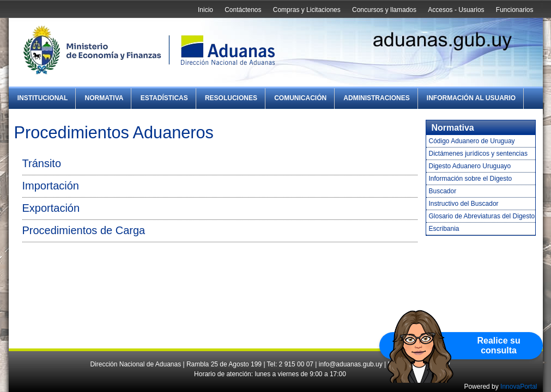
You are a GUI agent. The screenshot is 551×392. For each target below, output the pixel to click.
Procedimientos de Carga (84, 230)
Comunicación (300, 98)
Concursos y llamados (384, 10)
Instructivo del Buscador (464, 204)
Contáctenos (243, 10)
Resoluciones (231, 98)
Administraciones (376, 98)
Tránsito (42, 163)
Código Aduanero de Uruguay (472, 141)
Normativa (104, 98)
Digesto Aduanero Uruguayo (470, 166)
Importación (51, 186)
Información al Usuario (471, 98)
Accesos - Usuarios (456, 10)
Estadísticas (164, 98)
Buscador (443, 191)
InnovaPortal (519, 387)
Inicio (205, 10)
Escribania (444, 229)
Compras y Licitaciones (307, 10)
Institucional (43, 98)
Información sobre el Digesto (471, 179)
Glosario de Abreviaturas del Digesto (482, 216)
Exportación (51, 208)
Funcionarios (515, 10)
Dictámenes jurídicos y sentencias (478, 154)
